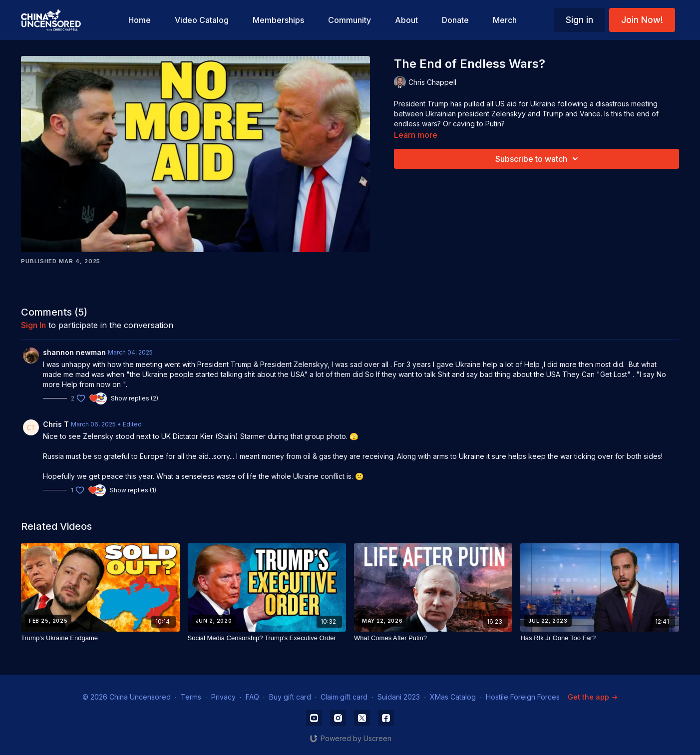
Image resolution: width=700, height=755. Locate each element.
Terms (191, 697)
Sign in (579, 20)
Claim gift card (344, 697)
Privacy (223, 697)
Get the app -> (593, 697)
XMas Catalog (453, 697)
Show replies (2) (135, 398)
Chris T (56, 424)
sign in (33, 325)
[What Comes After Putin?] (433, 638)
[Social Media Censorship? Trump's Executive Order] (267, 638)
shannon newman (74, 352)
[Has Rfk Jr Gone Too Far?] (599, 638)
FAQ (252, 697)
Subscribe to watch (538, 159)
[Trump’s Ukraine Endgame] (100, 638)
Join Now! (642, 20)
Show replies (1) (133, 490)
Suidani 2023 (399, 697)
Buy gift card (290, 697)
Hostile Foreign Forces (523, 697)
